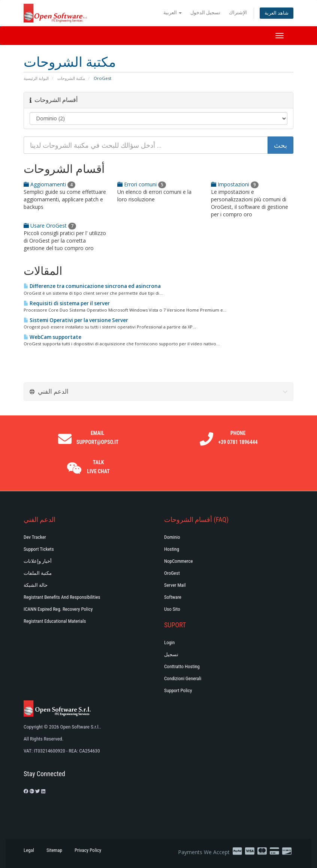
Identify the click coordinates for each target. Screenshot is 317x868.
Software (173, 597)
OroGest (172, 573)
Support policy (178, 690)
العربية (173, 13)
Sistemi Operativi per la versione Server (76, 320)
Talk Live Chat (98, 467)
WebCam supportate (52, 337)
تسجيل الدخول (205, 13)
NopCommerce (179, 561)
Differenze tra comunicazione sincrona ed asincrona (92, 286)
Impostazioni (235, 184)
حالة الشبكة (36, 585)
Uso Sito (172, 609)
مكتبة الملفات (38, 573)
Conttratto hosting (182, 666)
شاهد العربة (277, 13)
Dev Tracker (35, 537)
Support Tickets (39, 549)
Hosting (172, 549)
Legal (29, 850)
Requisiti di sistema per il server (67, 303)
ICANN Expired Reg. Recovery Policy (58, 609)
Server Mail (175, 585)
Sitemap (54, 850)
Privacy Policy (88, 850)
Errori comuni (142, 184)
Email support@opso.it (97, 438)
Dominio (172, 537)
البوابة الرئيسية (36, 78)
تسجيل (171, 654)
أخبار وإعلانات (38, 561)
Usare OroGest (50, 226)
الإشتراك (238, 13)
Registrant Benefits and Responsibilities (62, 597)
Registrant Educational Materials (55, 621)
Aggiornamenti (49, 184)
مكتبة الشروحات (71, 78)
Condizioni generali (183, 678)
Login (169, 642)
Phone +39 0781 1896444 (238, 438)
